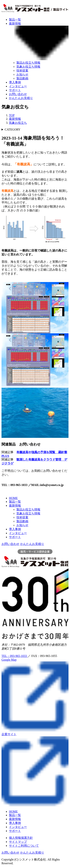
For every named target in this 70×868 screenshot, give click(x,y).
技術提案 (22, 71)
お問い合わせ (18, 94)
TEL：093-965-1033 (15, 656)
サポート (15, 90)
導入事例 (15, 82)
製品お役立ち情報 (28, 63)
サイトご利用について (24, 846)
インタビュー (18, 86)
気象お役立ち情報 (28, 67)
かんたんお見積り (21, 98)
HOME (13, 498)
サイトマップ (18, 842)
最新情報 (15, 506)
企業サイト (9, 734)
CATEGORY (13, 129)
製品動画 (22, 78)
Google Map (9, 660)
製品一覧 (15, 20)
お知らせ (22, 74)
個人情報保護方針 (21, 838)
